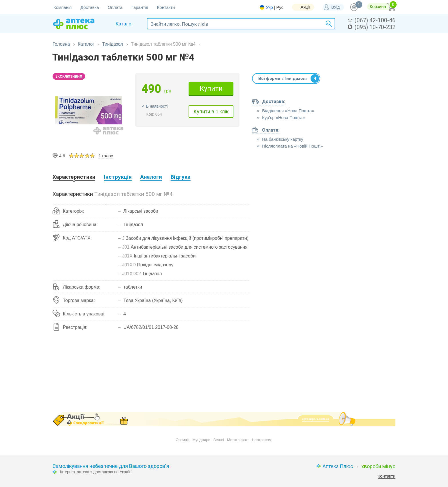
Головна (61, 44)
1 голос (106, 156)
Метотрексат (238, 440)
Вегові (219, 440)
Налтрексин (262, 440)
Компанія (63, 7)
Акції (305, 7)
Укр (269, 7)
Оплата (115, 7)
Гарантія (140, 7)
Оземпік (183, 440)
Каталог (86, 44)
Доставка (90, 7)
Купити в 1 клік (211, 111)
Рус (280, 7)
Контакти (166, 7)
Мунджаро (201, 440)
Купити (211, 88)
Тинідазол (113, 44)
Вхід (336, 7)
